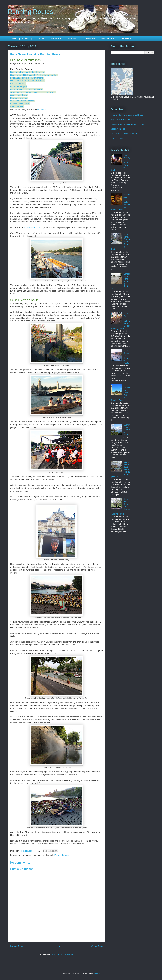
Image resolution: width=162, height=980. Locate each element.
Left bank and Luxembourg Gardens (27, 78)
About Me (90, 38)
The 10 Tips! (56, 38)
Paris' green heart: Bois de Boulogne (27, 81)
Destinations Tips (32, 227)
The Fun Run (117, 138)
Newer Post (17, 946)
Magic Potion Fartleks (120, 120)
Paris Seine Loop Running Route (127, 357)
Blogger (96, 974)
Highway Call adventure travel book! (127, 115)
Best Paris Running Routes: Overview (27, 72)
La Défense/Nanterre (20, 104)
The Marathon (127, 38)
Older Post (97, 946)
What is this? (74, 38)
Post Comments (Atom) (63, 954)
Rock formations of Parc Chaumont (26, 89)
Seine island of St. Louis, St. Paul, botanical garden (34, 75)
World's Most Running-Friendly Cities (127, 124)
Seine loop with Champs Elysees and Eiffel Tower (33, 92)
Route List (42, 109)
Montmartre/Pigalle (19, 86)
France (65, 855)
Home (41, 38)
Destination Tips (118, 129)
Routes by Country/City (22, 38)
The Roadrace (107, 38)
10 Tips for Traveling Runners (124, 134)
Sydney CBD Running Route (127, 430)
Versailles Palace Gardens (22, 101)
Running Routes (30, 12)
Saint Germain (17, 107)
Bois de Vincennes (19, 98)
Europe (58, 855)
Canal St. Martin (18, 84)
